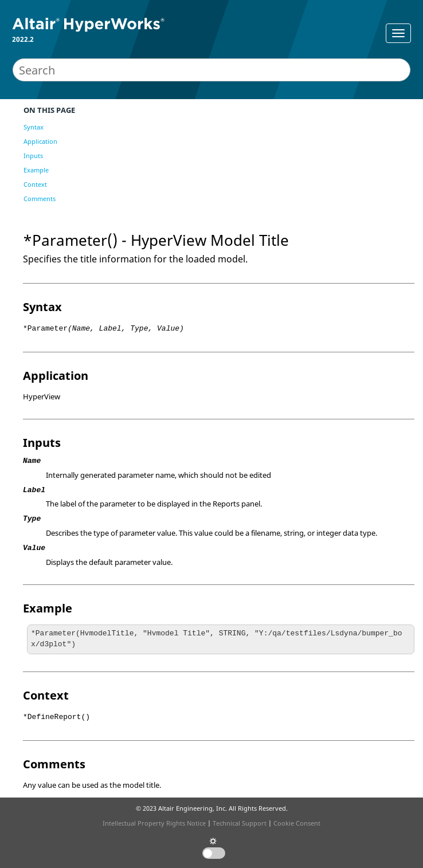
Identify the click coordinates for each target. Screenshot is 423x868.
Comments (40, 199)
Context (35, 184)
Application (40, 141)
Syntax (34, 127)
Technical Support (240, 823)
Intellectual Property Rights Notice (154, 823)
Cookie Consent (297, 823)
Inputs (33, 156)
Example (36, 170)
